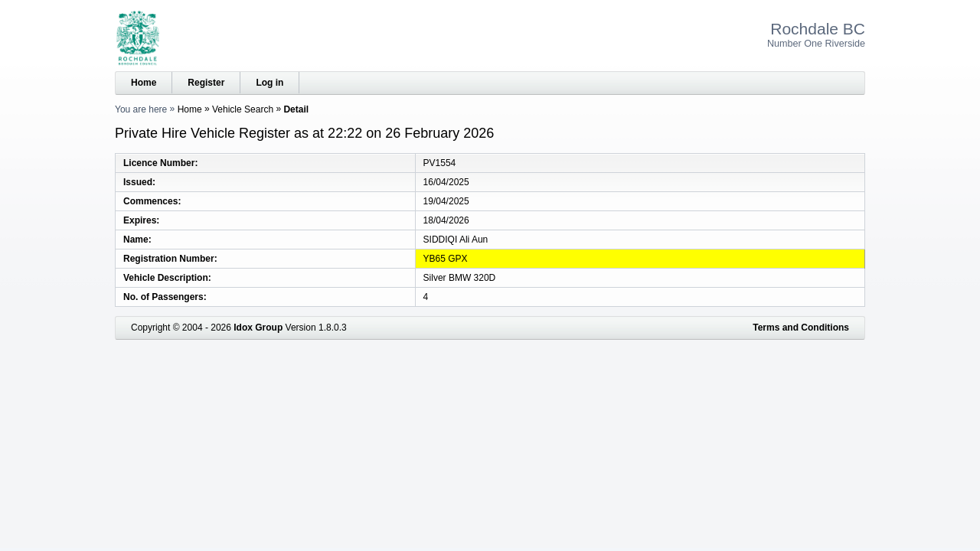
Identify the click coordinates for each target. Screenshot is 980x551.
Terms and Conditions (801, 328)
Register (206, 83)
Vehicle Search (243, 109)
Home (144, 83)
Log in (269, 83)
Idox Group (258, 328)
